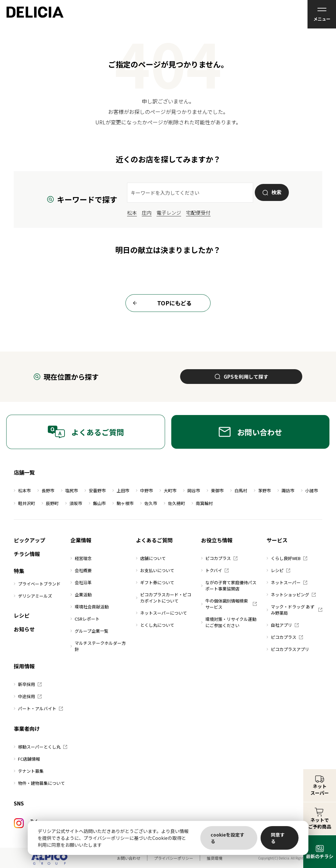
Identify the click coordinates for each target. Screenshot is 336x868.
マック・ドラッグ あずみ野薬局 (294, 610)
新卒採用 (28, 684)
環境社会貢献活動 (90, 607)
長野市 (46, 490)
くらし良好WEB (287, 558)
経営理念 (81, 558)
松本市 (22, 490)
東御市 (215, 490)
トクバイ (215, 570)
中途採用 (28, 696)
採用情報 (24, 666)
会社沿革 (81, 582)
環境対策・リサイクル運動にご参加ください (229, 622)
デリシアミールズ (33, 596)
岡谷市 (192, 490)
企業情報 (81, 540)
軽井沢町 (24, 503)
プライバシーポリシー (174, 858)
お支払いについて (155, 570)
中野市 (144, 490)
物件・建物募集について (39, 783)
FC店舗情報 (27, 759)
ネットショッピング (291, 595)
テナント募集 (29, 771)
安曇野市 (95, 490)
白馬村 (239, 490)
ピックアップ (29, 540)
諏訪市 (286, 490)
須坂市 (74, 503)
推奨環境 (215, 858)
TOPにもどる (160, 303)
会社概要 (81, 570)
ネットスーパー (287, 582)
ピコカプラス (219, 558)
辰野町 (50, 503)
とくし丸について (155, 625)
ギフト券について (155, 582)
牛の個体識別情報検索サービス (229, 604)
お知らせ (24, 629)
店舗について (151, 558)
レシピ (22, 615)
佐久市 (149, 503)
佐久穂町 (174, 503)
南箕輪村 (202, 503)
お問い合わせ (251, 432)
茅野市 (262, 490)
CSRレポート (85, 619)
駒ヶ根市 (123, 503)
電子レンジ (169, 213)
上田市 (121, 490)
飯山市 (97, 503)
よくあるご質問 (86, 432)
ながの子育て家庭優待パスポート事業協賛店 (229, 586)
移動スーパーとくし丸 (40, 747)
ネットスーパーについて (161, 613)
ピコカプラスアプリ (288, 649)
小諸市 (309, 490)
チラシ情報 (27, 554)
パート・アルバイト (38, 708)
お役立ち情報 (217, 540)
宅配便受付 (198, 213)
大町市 (168, 490)
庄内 (147, 213)
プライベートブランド (37, 584)
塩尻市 (69, 490)
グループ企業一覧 (89, 631)
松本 (132, 213)
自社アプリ (283, 625)
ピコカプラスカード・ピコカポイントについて (164, 598)
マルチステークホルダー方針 (98, 646)
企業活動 (81, 595)
